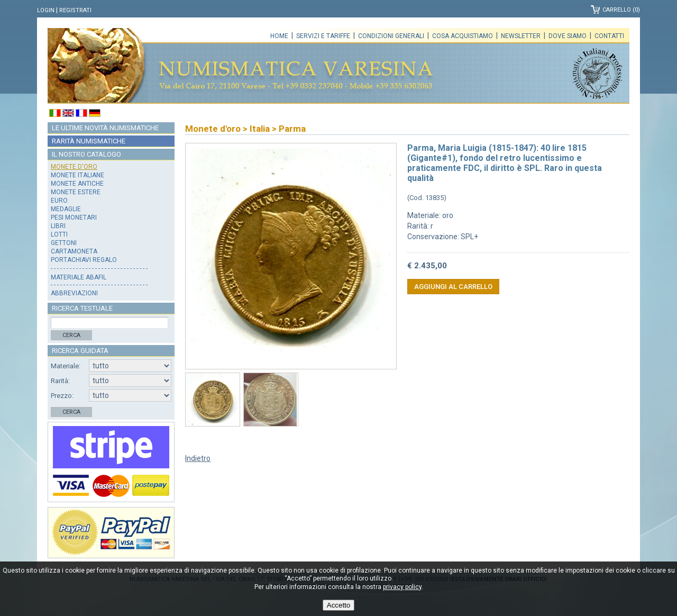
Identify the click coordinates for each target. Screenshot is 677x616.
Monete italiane (77, 175)
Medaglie (66, 209)
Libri (58, 226)
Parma (292, 129)
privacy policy (402, 587)
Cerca (71, 335)
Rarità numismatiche (89, 141)
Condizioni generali (391, 36)
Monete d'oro (74, 167)
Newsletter (521, 36)
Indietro (198, 458)
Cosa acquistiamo (463, 36)
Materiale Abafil (79, 277)
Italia (260, 129)
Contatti (609, 36)
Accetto (338, 605)
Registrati (75, 10)
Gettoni (64, 243)
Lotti (59, 234)
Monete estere (76, 192)
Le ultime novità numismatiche (105, 128)
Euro (59, 201)
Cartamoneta (74, 251)
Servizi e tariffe (323, 36)
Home (279, 36)
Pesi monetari (74, 218)
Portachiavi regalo (84, 260)
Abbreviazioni (74, 293)
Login (46, 10)
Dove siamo (568, 36)
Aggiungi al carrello (453, 287)
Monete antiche (77, 184)
